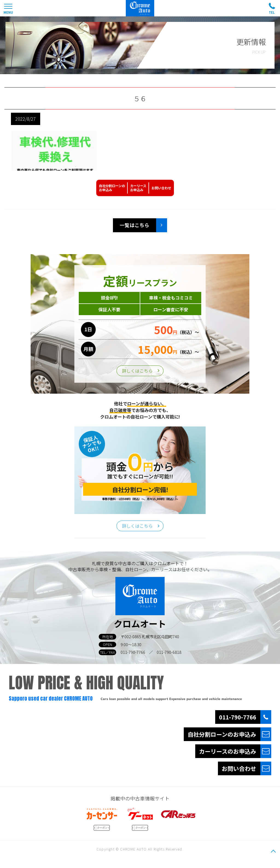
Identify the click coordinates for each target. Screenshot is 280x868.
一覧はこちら (135, 225)
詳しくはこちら (137, 371)
